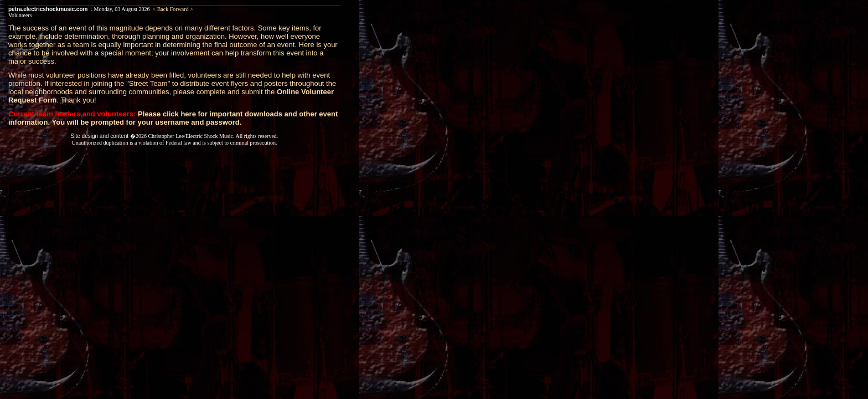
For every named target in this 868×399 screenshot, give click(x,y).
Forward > (182, 9)
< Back (161, 9)
